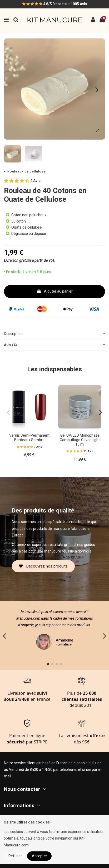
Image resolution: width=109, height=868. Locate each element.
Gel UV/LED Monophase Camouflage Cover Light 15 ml (80, 440)
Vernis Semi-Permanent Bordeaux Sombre (29, 438)
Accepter (39, 856)
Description (54, 333)
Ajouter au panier (55, 291)
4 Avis (22, 181)
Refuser (15, 856)
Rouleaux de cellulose (27, 171)
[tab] (54, 334)
